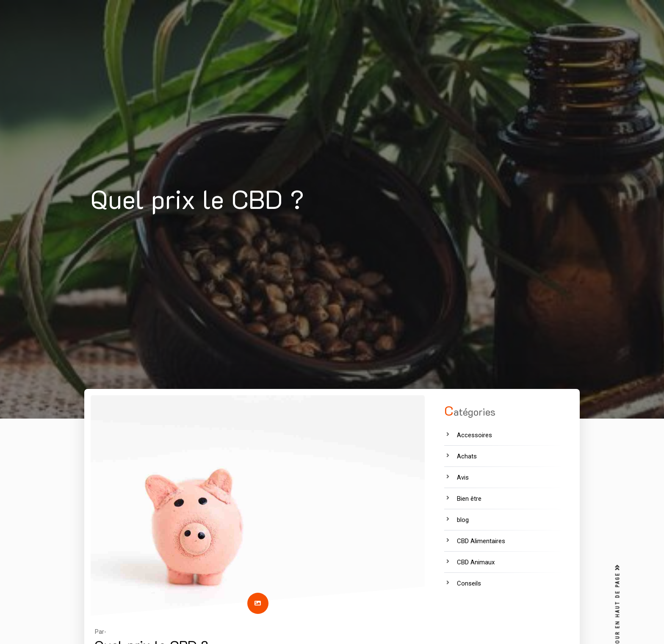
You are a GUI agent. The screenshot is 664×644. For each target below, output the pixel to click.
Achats (467, 456)
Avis (463, 477)
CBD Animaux (476, 562)
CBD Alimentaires (481, 541)
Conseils (469, 583)
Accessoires (474, 435)
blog (463, 520)
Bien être (469, 499)
